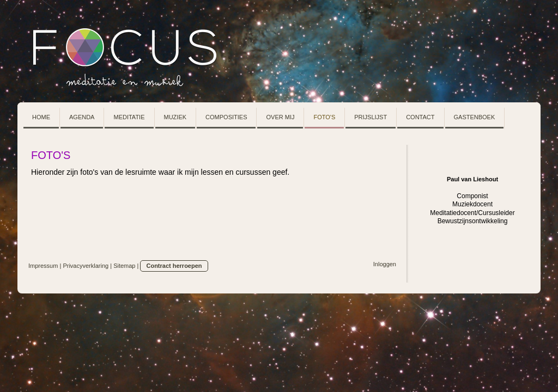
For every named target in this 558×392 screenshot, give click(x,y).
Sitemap (124, 266)
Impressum (43, 266)
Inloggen (385, 264)
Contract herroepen (174, 266)
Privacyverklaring (86, 266)
